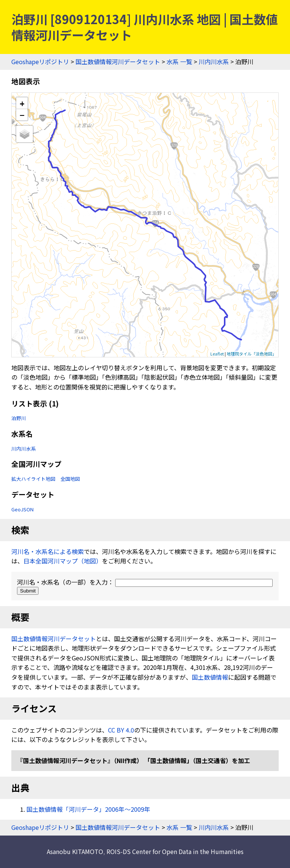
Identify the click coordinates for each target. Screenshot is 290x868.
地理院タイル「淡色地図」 (251, 354)
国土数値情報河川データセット (118, 62)
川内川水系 (214, 62)
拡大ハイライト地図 (33, 479)
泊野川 (19, 418)
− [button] (22, 115)
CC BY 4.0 (121, 730)
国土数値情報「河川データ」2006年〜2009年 (88, 809)
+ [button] (22, 103)
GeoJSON (22, 509)
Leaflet (217, 354)
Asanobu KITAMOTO (75, 851)
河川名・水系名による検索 (48, 551)
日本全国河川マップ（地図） (63, 561)
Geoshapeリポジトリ (40, 62)
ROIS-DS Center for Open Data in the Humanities (175, 851)
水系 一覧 (179, 62)
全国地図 (70, 479)
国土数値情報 (210, 677)
